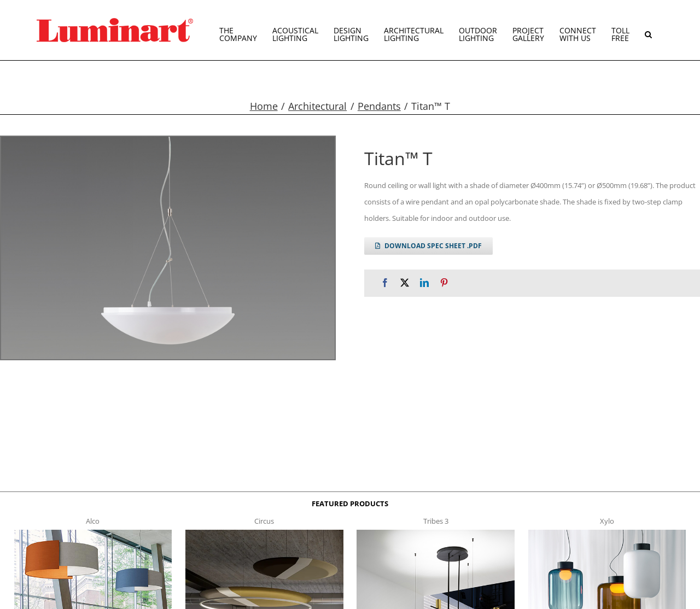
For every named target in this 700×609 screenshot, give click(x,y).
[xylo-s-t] (607, 533)
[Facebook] (385, 283)
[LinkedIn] (424, 283)
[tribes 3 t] (436, 533)
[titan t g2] (168, 248)
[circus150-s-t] (264, 533)
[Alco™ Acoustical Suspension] (93, 533)
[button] (648, 30)
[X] (405, 283)
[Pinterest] (444, 283)
